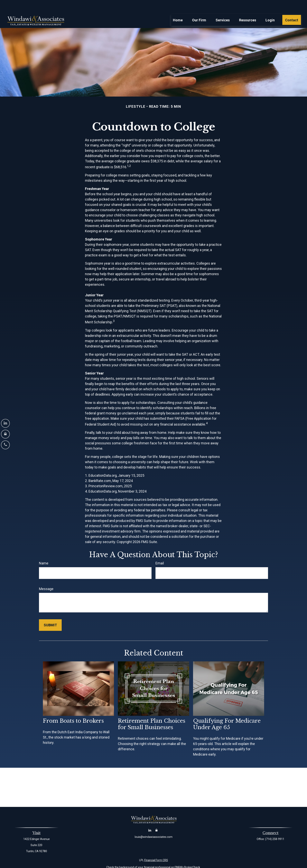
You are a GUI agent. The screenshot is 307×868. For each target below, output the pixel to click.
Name (44, 551)
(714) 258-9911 (275, 827)
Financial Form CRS (156, 848)
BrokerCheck (192, 855)
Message (46, 577)
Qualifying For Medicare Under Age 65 (227, 712)
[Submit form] (50, 613)
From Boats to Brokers (73, 709)
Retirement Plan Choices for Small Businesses (152, 712)
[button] (178, 8)
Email (160, 551)
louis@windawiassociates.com (154, 825)
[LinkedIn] (5, 423)
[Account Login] (5, 434)
